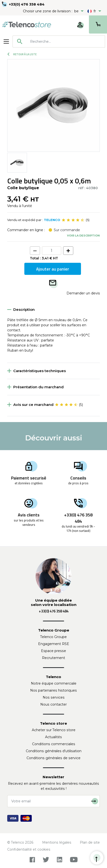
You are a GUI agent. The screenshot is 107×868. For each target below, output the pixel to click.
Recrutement (53, 658)
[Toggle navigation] (6, 42)
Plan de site (90, 842)
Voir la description (83, 236)
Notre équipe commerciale (54, 683)
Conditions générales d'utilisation (54, 751)
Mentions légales (57, 842)
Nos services (54, 697)
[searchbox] (66, 42)
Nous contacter (53, 704)
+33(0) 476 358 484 (27, 4)
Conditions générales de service (53, 758)
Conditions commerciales (54, 744)
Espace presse (53, 651)
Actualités (53, 737)
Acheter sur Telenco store (54, 730)
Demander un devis (83, 293)
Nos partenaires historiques (53, 690)
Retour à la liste (22, 54)
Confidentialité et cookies (29, 849)
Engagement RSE (54, 644)
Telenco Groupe (53, 637)
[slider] (73, 220)
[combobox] (59, 42)
